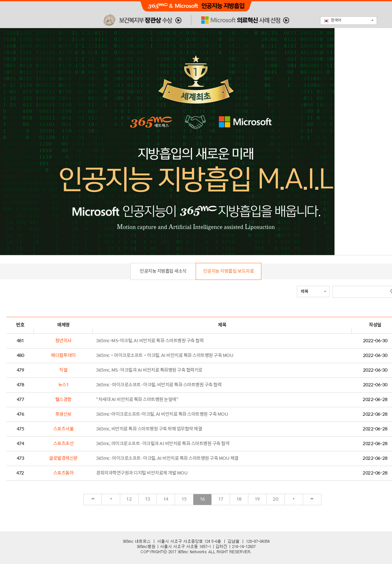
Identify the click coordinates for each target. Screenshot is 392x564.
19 (257, 499)
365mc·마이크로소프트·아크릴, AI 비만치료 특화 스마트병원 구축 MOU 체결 (167, 458)
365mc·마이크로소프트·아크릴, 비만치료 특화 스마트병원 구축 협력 (159, 385)
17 (221, 499)
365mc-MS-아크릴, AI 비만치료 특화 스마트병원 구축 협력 (150, 341)
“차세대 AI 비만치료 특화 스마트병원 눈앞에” (137, 400)
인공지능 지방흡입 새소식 (163, 271)
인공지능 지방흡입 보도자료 (229, 271)
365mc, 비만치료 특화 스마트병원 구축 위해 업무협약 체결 (149, 429)
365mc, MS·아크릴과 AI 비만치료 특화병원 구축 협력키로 (149, 370)
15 (184, 499)
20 (275, 499)
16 (202, 499)
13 (147, 499)
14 (166, 499)
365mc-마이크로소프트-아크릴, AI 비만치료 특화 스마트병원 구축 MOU (162, 414)
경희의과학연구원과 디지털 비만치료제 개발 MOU (142, 473)
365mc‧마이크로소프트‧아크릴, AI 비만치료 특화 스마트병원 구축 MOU (165, 355)
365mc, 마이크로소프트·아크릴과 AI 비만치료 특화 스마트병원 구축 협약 (163, 444)
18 (239, 499)
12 (129, 499)
